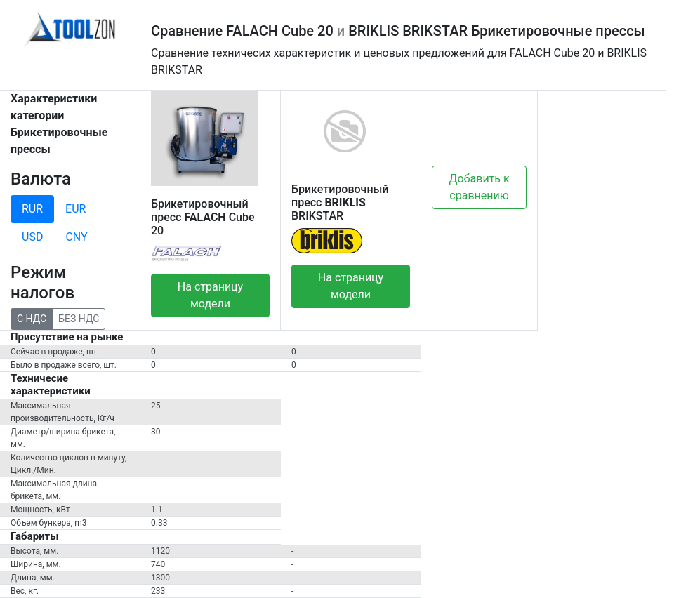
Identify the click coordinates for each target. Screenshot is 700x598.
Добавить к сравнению (480, 187)
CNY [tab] (76, 237)
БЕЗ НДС (79, 318)
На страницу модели (210, 295)
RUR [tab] (32, 209)
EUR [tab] (75, 209)
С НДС (32, 318)
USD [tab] (32, 237)
